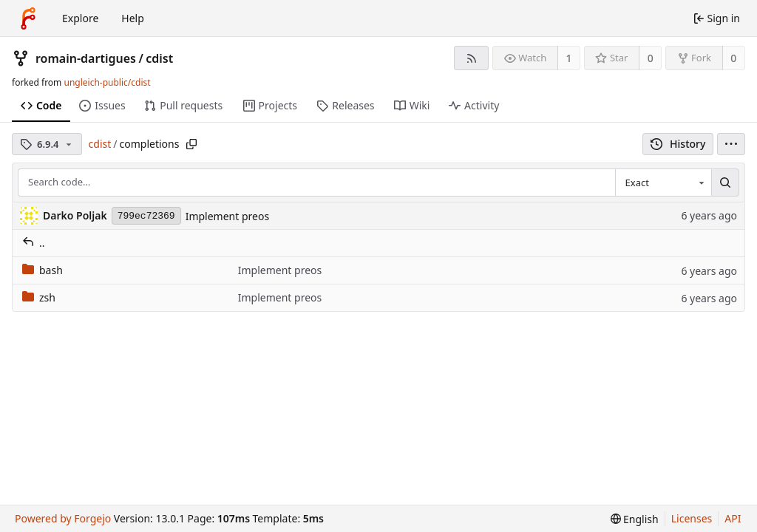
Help (133, 18)
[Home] (28, 18)
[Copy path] (191, 144)
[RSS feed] (471, 58)
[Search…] (725, 183)
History (678, 144)
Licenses (692, 518)
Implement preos (227, 216)
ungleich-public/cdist (107, 82)
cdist (159, 58)
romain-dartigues (86, 58)
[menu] (731, 144)
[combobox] (663, 183)
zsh (39, 297)
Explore (80, 18)
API (733, 518)
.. (34, 243)
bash (43, 270)
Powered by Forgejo (63, 518)
